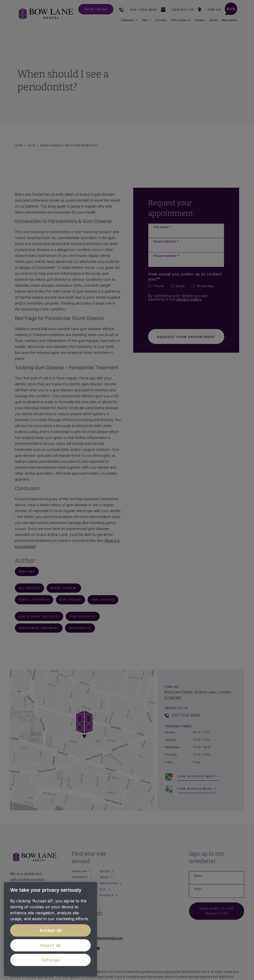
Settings (50, 960)
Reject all (50, 945)
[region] (50, 929)
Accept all (50, 930)
